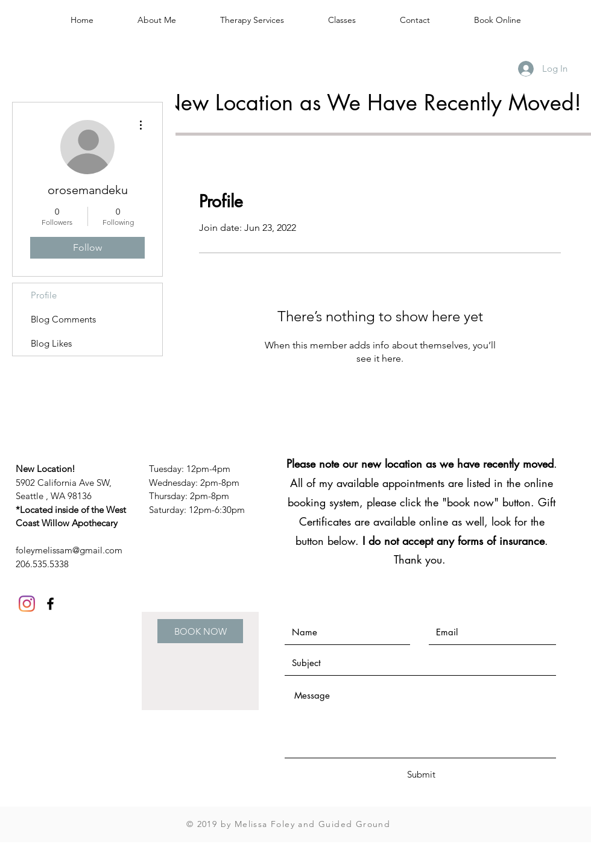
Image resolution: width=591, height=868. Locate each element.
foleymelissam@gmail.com (69, 550)
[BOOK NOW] (200, 631)
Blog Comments (63, 319)
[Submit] (421, 774)
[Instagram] (27, 604)
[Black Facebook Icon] (50, 604)
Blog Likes (51, 343)
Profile (44, 295)
